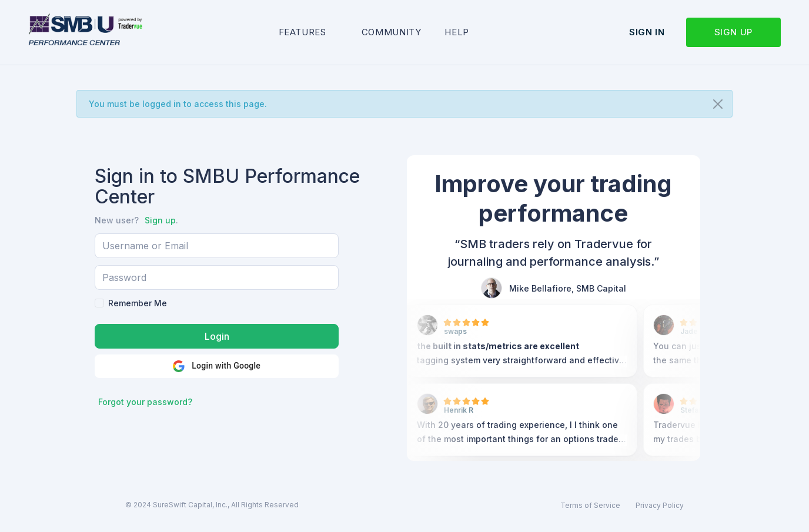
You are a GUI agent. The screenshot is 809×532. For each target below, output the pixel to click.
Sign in (647, 32)
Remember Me (138, 303)
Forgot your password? (145, 402)
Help (457, 32)
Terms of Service (590, 505)
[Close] (718, 104)
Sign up (733, 32)
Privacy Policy (660, 505)
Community (392, 32)
